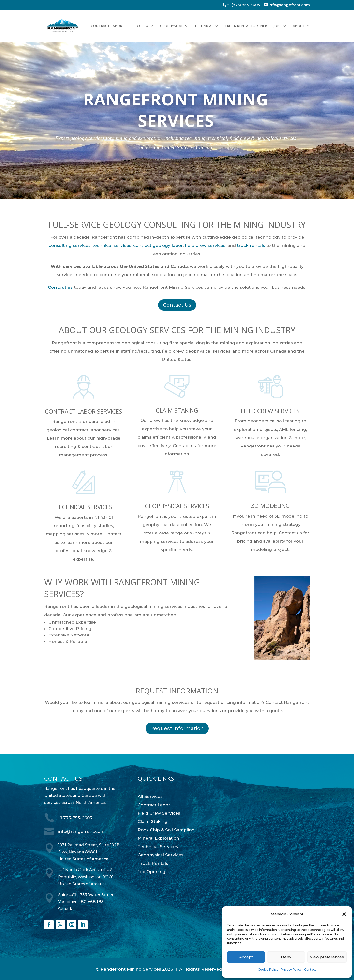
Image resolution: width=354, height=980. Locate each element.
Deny (286, 957)
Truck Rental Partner (246, 26)
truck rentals (251, 245)
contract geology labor (158, 245)
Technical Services (158, 847)
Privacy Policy (291, 970)
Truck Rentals (153, 863)
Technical (204, 26)
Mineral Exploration (158, 838)
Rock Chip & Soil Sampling (166, 830)
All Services (150, 796)
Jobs (277, 26)
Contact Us (177, 305)
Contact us (60, 287)
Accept (246, 957)
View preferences (327, 957)
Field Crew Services (159, 813)
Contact (310, 970)
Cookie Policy (268, 970)
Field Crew (139, 26)
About (299, 26)
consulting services (70, 245)
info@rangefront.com (81, 831)
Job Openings (153, 872)
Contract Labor (107, 26)
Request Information (177, 728)
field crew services (205, 245)
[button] (344, 914)
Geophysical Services (161, 855)
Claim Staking (153, 821)
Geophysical (172, 26)
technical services (112, 245)
